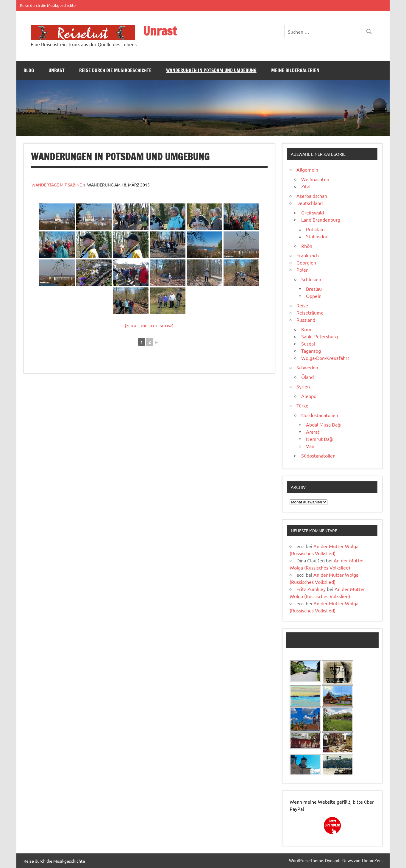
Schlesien (311, 279)
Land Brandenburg (321, 220)
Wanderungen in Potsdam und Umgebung (211, 70)
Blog (29, 70)
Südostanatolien (318, 455)
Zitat (306, 186)
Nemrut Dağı (320, 439)
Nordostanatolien (320, 415)
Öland (307, 377)
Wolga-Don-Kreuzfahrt (325, 358)
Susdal (308, 343)
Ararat (313, 432)
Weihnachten (315, 179)
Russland (306, 320)
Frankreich (308, 255)
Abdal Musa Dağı (324, 424)
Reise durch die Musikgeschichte (48, 5)
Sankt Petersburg (320, 336)
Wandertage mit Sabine (57, 185)
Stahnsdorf (318, 236)
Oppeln (314, 296)
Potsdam (315, 229)
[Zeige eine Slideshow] (149, 326)
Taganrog (311, 351)
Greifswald (313, 212)
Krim (306, 329)
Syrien (303, 386)
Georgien (306, 262)
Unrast (160, 31)
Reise (302, 305)
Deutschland (310, 203)
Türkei (303, 405)
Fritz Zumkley (311, 589)
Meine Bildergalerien (295, 70)
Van (310, 446)
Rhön (307, 246)
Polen (303, 270)
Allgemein (307, 169)
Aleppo (309, 396)
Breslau (314, 289)
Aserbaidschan (312, 196)
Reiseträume (310, 312)
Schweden (307, 367)
